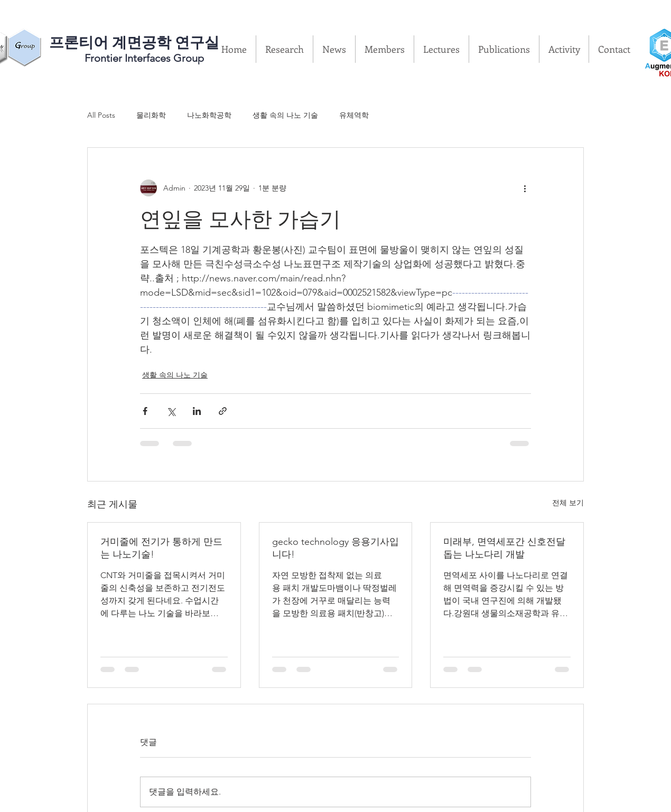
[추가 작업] (525, 188)
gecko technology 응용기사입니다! (335, 548)
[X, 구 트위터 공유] (171, 411)
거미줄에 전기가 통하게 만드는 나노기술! (161, 548)
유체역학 (354, 115)
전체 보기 (568, 503)
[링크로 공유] (223, 411)
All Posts (101, 115)
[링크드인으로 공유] (197, 411)
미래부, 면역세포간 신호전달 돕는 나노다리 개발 (504, 548)
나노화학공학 (209, 115)
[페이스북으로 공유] (145, 411)
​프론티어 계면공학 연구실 (134, 43)
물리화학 (151, 115)
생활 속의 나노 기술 (285, 115)
